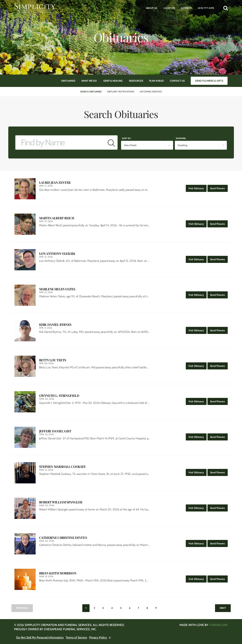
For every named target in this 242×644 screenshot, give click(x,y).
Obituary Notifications (121, 92)
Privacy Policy (98, 637)
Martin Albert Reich (57, 218)
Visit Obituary (197, 187)
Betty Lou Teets (53, 360)
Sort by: (127, 138)
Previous (22, 608)
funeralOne (218, 625)
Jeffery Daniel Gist (55, 431)
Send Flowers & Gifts (209, 81)
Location (169, 8)
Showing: (181, 138)
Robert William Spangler (61, 502)
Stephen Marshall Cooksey (62, 467)
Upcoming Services (151, 92)
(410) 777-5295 (206, 8)
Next (223, 608)
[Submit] (111, 142)
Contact (186, 8)
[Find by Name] (60, 142)
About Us (152, 8)
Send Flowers (219, 187)
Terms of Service (76, 637)
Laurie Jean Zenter (55, 183)
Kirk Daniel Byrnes (55, 325)
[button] (226, 8)
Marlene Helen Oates (57, 289)
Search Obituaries (91, 92)
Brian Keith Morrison (58, 573)
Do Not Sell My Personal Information (40, 637)
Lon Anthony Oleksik (57, 254)
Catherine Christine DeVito (63, 538)
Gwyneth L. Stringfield (59, 396)
